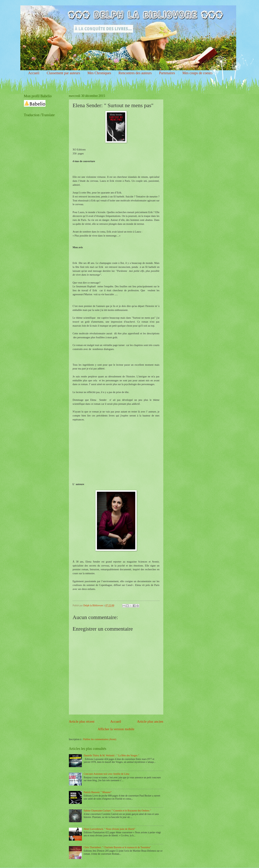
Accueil (34, 73)
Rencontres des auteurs (135, 73)
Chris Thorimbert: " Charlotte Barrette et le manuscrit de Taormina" (117, 847)
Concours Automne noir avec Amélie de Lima (106, 774)
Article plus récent (82, 721)
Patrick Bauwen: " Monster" (98, 792)
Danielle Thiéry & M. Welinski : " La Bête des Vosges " (111, 756)
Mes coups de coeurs (197, 73)
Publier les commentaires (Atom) (100, 739)
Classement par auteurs (63, 73)
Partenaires (167, 73)
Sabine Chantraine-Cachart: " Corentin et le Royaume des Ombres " (117, 811)
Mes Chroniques (99, 73)
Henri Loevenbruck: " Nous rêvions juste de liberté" (110, 829)
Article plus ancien (150, 721)
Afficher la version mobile (116, 729)
